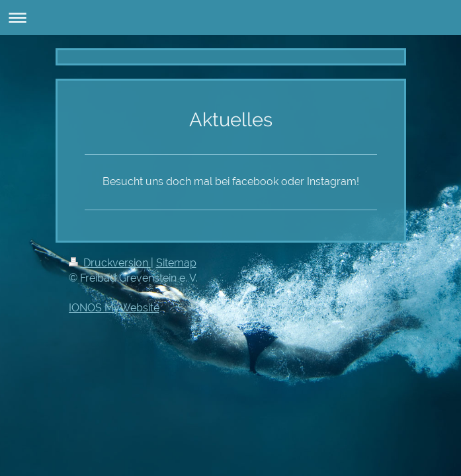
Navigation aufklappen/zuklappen (230, 18)
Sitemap (176, 263)
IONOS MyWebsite (114, 308)
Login (379, 263)
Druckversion (110, 263)
